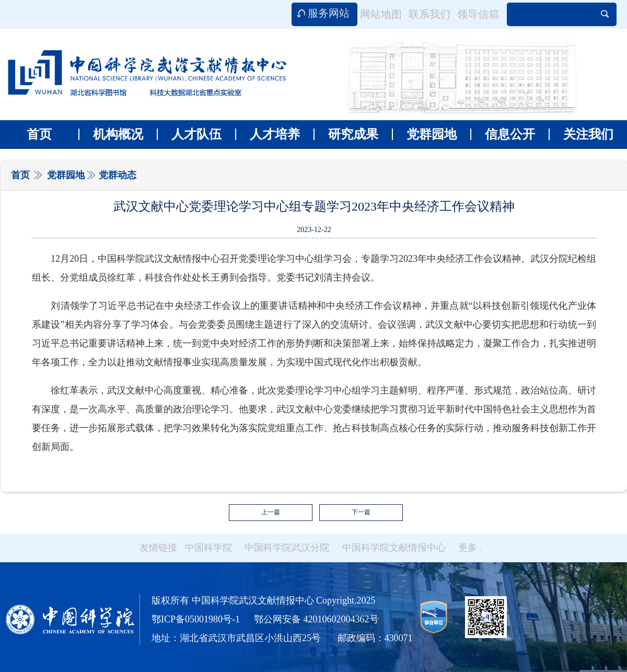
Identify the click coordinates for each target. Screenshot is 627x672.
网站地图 (381, 14)
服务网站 (329, 13)
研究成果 (346, 134)
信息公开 (503, 134)
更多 (470, 548)
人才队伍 (189, 134)
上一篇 (271, 512)
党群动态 (118, 175)
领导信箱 (478, 14)
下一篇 (361, 512)
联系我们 (429, 14)
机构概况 (111, 134)
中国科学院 (208, 548)
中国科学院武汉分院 (287, 548)
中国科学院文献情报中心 (394, 548)
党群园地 (424, 134)
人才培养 (268, 134)
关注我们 (581, 134)
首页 (39, 134)
